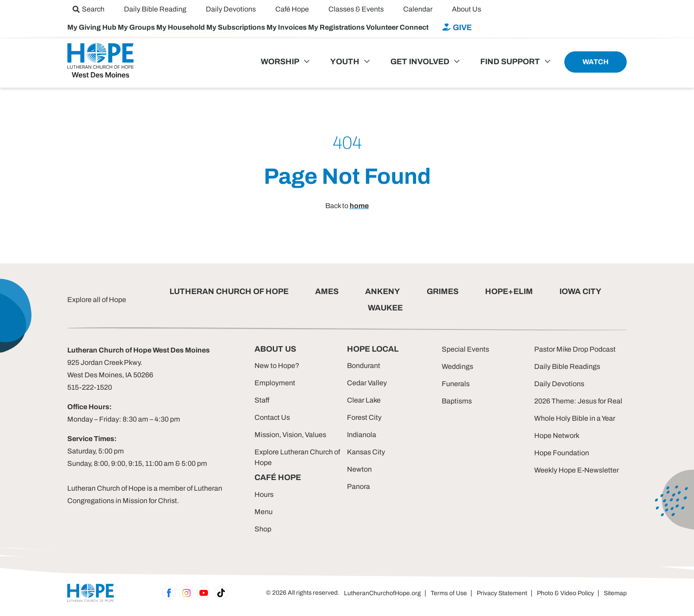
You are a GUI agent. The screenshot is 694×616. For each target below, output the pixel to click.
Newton (359, 469)
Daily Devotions (559, 384)
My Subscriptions (236, 27)
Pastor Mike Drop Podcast (575, 349)
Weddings (457, 366)
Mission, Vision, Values (290, 435)
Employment (275, 383)
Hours (264, 494)
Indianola (362, 435)
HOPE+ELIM (509, 291)
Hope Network (557, 436)
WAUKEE (385, 308)
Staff (262, 400)
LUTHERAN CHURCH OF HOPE (229, 291)
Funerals (456, 384)
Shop (263, 529)
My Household (181, 27)
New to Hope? (277, 366)
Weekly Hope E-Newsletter (576, 470)
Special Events (465, 349)
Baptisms (457, 401)
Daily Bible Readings (567, 366)
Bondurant (364, 366)
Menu (264, 512)
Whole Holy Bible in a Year (575, 418)
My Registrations (337, 27)
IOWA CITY (580, 291)
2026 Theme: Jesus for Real (578, 401)
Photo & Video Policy (565, 593)
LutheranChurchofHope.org (382, 593)
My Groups (137, 27)
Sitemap (615, 593)
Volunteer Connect (397, 27)
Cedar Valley (367, 383)
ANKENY (383, 291)
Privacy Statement (502, 593)
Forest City (364, 417)
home (359, 206)
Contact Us (272, 417)
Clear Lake (364, 400)
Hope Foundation (562, 453)
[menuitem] (89, 9)
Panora (359, 486)
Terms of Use (449, 593)
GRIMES (443, 291)
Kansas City (366, 452)
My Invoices (287, 27)
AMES (327, 291)
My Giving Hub (93, 27)
